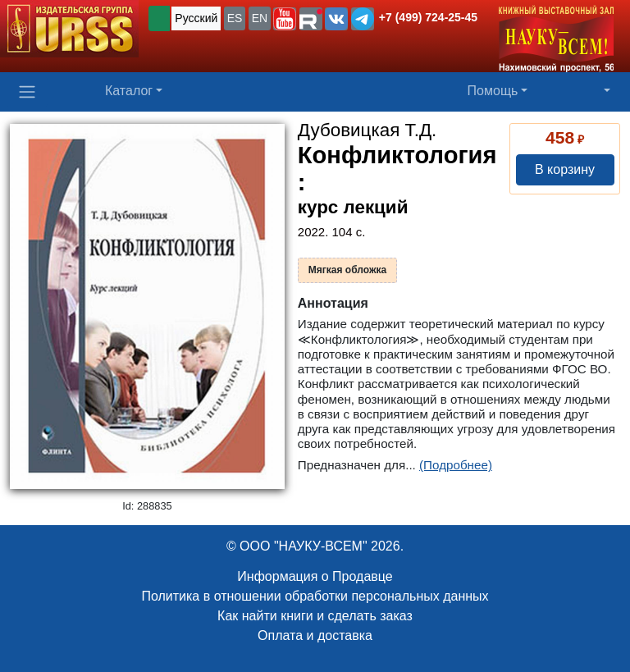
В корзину (565, 169)
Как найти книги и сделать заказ (315, 616)
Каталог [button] (129, 91)
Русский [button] (196, 18)
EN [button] (260, 18)
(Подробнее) (456, 465)
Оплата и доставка (315, 635)
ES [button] (235, 18)
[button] (285, 19)
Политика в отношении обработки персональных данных (315, 596)
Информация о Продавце (315, 576)
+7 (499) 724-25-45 (428, 17)
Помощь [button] (493, 91)
